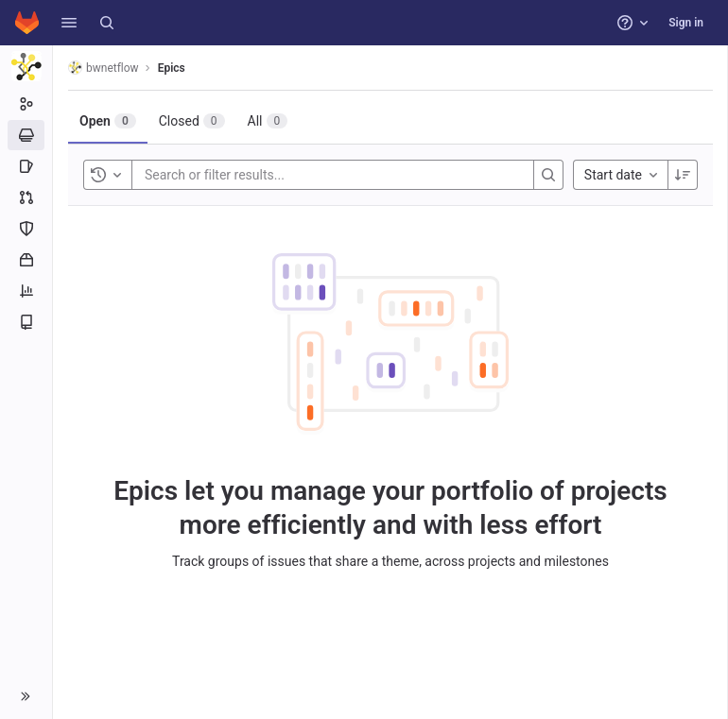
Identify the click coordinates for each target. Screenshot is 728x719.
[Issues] (26, 166)
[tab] (108, 121)
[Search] (107, 23)
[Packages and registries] (26, 260)
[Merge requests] (26, 197)
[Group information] (26, 104)
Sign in (686, 23)
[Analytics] (26, 291)
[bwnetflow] (26, 66)
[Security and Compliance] (26, 229)
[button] (69, 23)
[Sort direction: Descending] (683, 175)
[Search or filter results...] (258, 175)
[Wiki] (26, 322)
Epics (172, 68)
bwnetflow (104, 68)
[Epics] (26, 135)
